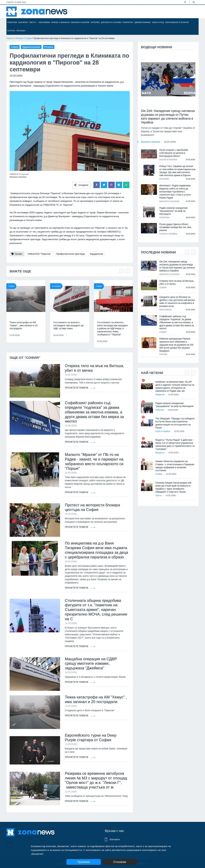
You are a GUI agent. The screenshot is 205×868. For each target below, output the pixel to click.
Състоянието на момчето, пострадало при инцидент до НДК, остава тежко (68, 325)
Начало (10, 38)
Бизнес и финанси (61, 22)
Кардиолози (96, 254)
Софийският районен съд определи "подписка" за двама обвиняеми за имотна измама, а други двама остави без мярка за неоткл (94, 412)
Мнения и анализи (80, 22)
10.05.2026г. (179, 431)
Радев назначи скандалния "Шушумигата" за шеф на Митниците (173, 211)
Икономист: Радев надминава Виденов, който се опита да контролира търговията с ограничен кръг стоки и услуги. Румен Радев (175, 192)
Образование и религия (177, 22)
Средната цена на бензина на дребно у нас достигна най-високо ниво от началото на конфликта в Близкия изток (177, 302)
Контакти (115, 839)
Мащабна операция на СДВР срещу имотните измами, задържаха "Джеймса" (91, 664)
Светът (33, 22)
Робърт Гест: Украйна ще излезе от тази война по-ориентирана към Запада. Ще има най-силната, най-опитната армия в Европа (177, 171)
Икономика (45, 22)
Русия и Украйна (168, 160)
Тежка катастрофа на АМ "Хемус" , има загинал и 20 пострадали (23, 325)
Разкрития (128, 22)
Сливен (159, 474)
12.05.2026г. (174, 395)
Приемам (84, 862)
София (28, 38)
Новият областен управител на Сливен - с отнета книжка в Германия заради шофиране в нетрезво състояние (175, 466)
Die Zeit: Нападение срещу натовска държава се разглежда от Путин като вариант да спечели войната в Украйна (168, 117)
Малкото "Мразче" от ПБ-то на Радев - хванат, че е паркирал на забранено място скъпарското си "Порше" (94, 461)
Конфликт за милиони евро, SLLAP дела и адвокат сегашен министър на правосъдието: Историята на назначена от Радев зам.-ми (175, 386)
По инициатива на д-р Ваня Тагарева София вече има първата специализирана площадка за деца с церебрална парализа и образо (96, 550)
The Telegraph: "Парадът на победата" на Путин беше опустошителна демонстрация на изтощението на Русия (175, 423)
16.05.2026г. (170, 142)
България (23, 22)
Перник (163, 354)
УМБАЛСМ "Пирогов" (39, 254)
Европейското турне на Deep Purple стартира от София (91, 738)
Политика (12, 22)
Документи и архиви (111, 22)
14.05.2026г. (171, 474)
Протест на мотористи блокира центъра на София (92, 507)
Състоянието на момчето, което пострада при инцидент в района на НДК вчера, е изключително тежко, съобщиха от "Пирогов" (113, 328)
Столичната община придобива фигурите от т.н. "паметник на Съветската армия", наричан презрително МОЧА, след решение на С (96, 610)
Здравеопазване (143, 22)
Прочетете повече (80, 388)
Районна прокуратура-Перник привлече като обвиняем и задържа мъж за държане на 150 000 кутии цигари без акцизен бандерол (176, 345)
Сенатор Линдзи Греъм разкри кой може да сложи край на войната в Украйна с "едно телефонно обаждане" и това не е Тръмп (173, 487)
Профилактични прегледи (70, 254)
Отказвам (120, 862)
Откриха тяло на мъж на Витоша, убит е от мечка (94, 368)
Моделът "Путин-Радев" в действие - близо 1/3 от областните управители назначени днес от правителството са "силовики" (175, 444)
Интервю (95, 22)
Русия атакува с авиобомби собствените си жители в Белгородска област (174, 153)
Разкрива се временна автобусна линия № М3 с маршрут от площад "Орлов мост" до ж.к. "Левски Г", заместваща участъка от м (96, 780)
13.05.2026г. (174, 453)
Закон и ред (158, 22)
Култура (11, 31)
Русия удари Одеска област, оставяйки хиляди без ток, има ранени (175, 227)
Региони (21, 31)
